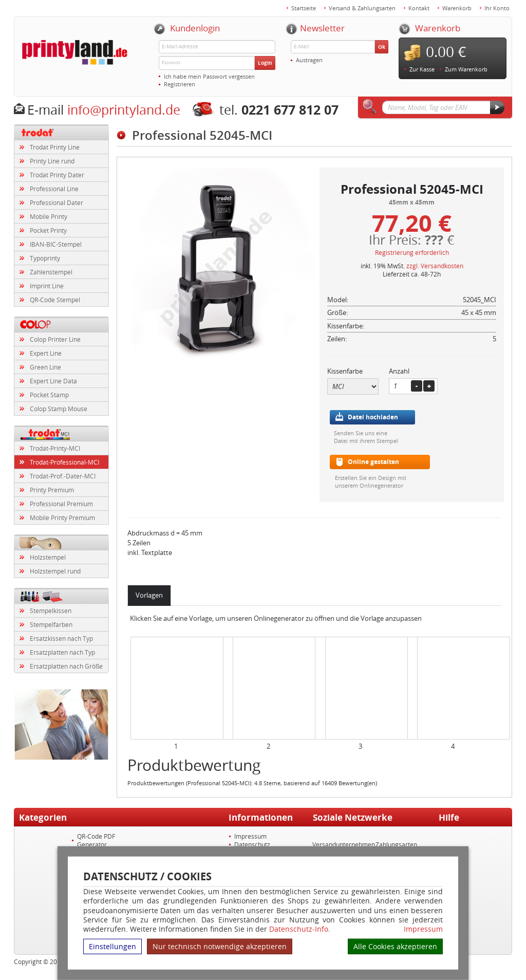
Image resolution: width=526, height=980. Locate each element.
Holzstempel (48, 557)
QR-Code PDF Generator (96, 840)
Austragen (309, 60)
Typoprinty (45, 258)
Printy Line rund (52, 161)
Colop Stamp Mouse (59, 409)
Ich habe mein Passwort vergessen (209, 76)
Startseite (304, 8)
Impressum (423, 929)
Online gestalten (373, 462)
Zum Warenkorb (466, 69)
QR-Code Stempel (55, 300)
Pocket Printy (48, 230)
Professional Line (54, 189)
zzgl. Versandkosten (435, 266)
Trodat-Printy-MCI (55, 448)
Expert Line (46, 353)
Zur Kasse (422, 69)
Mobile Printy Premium (62, 517)
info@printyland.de (124, 110)
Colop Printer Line (55, 339)
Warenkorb (457, 8)
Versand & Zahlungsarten (362, 8)
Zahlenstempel (51, 272)
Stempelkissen (51, 611)
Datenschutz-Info (299, 929)
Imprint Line (47, 286)
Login (265, 63)
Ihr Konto (497, 8)
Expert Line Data (53, 381)
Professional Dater (57, 202)
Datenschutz (252, 844)
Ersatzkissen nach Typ (61, 638)
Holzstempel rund (55, 571)
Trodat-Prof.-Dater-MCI (63, 476)
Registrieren (180, 84)
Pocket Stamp (49, 395)
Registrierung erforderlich (412, 252)
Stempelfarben (51, 624)
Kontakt (419, 8)
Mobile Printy (49, 216)
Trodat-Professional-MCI (64, 462)
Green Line (45, 367)
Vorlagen (149, 595)
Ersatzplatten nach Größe (66, 666)
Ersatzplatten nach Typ (62, 652)
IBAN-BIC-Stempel (56, 244)
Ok (382, 47)
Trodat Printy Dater (57, 175)
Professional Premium (61, 504)
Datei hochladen (373, 417)
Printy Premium (52, 490)
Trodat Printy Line (55, 147)
